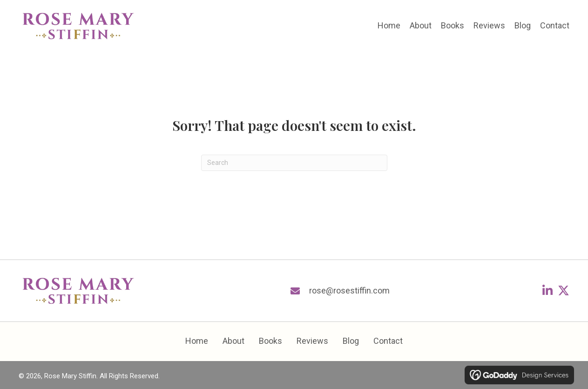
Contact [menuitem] (388, 341)
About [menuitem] (233, 341)
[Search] (294, 163)
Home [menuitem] (197, 341)
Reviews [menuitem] (312, 341)
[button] (547, 290)
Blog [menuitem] (351, 341)
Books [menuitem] (270, 341)
